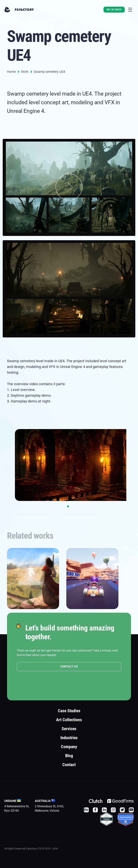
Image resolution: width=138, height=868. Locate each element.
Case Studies (69, 711)
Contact (69, 765)
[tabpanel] (69, 465)
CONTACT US (69, 667)
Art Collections (69, 720)
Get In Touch (114, 10)
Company (69, 747)
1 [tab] (68, 506)
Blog (69, 756)
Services (69, 729)
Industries (69, 738)
